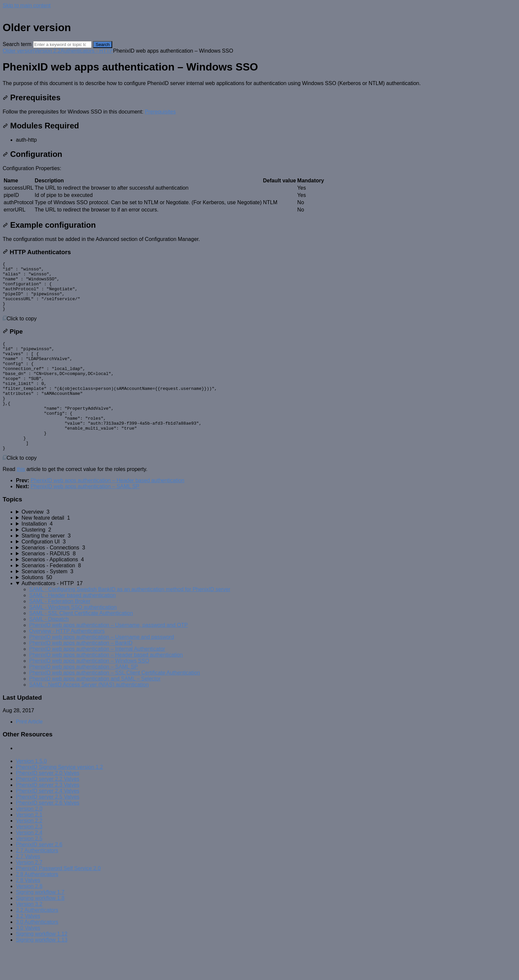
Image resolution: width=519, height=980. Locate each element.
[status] (259, 83)
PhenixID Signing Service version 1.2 (59, 799)
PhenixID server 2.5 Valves (48, 829)
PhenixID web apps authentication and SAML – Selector (95, 710)
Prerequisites (32, 97)
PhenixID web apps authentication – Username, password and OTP (108, 657)
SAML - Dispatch (49, 651)
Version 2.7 (29, 894)
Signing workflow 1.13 (42, 972)
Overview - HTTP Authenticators (67, 663)
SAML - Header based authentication (72, 627)
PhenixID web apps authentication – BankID (81, 675)
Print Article (29, 753)
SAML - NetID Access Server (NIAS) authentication (89, 716)
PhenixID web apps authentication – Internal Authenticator (97, 681)
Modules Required (41, 126)
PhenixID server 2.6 (39, 876)
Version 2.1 (29, 846)
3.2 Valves (28, 948)
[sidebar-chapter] (266, 544)
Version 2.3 (29, 858)
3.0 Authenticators (37, 954)
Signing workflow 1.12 (42, 966)
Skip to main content (27, 5)
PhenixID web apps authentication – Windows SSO (89, 693)
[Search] (62, 45)
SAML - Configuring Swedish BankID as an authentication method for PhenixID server (130, 621)
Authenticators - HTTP (87, 51)
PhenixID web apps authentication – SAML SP (85, 518)
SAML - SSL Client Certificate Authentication (81, 645)
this (21, 501)
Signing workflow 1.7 (40, 924)
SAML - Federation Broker (60, 633)
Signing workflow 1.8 (40, 930)
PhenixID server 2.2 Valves (48, 811)
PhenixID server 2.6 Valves (48, 835)
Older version (18, 51)
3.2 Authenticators (37, 942)
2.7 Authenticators (37, 882)
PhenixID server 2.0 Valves (48, 805)
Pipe (13, 341)
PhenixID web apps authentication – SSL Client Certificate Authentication (115, 704)
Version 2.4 (29, 864)
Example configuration (49, 225)
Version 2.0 (29, 840)
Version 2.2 (47, 51)
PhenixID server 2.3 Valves (48, 817)
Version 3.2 (29, 936)
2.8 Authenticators (37, 906)
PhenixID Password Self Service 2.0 (58, 900)
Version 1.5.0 (31, 793)
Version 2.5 (29, 870)
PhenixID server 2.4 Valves (48, 823)
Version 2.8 (29, 918)
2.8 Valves (28, 912)
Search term (17, 44)
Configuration (32, 154)
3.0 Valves (28, 960)
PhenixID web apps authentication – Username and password (102, 669)
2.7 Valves (28, 888)
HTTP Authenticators (37, 252)
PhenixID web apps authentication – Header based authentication (107, 512)
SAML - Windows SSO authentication (73, 639)
